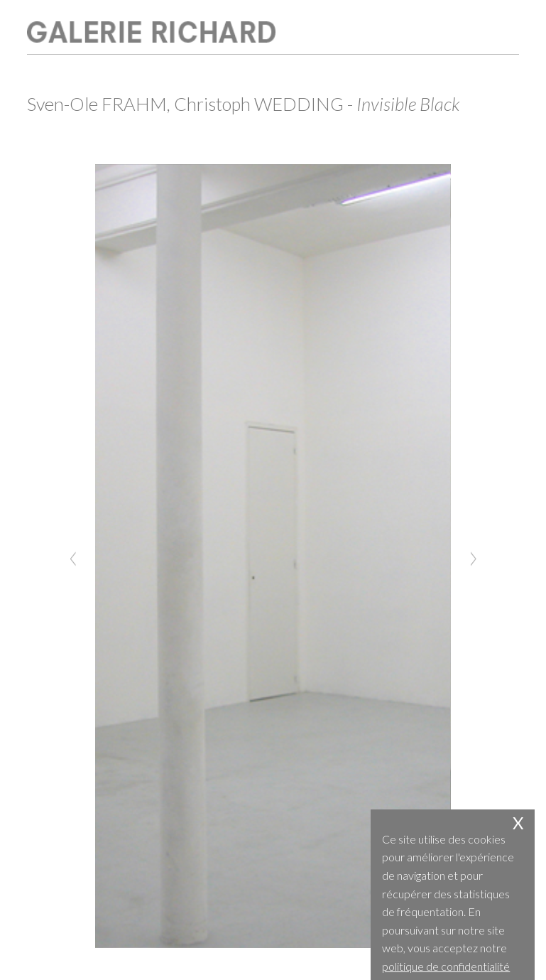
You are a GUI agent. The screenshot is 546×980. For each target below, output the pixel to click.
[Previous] (73, 556)
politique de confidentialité (446, 966)
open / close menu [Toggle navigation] (496, 28)
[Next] (473, 556)
